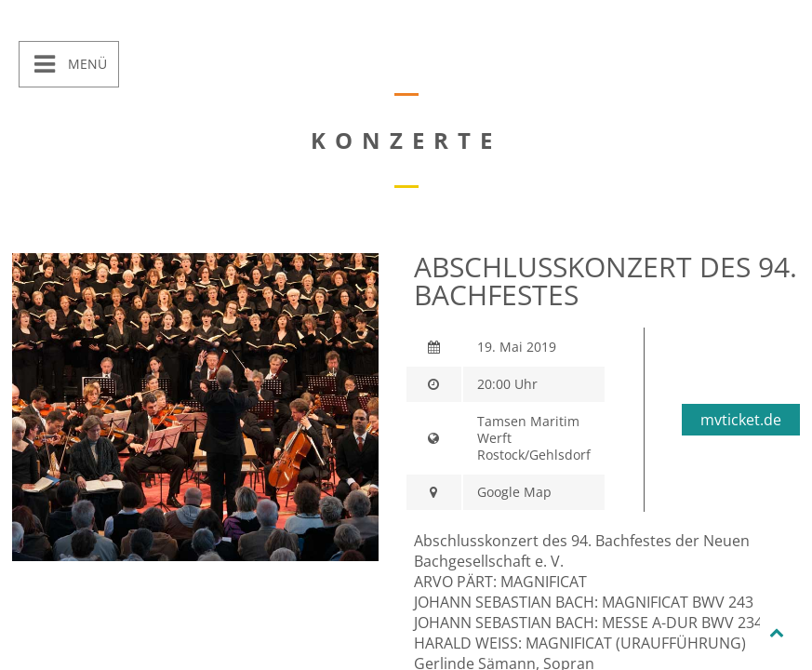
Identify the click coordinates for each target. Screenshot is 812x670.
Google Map (514, 492)
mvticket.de (741, 420)
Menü (86, 64)
